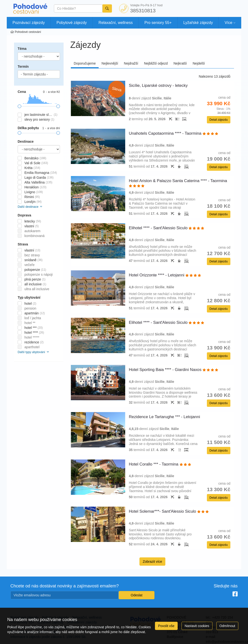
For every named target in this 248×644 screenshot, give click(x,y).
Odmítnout (227, 626)
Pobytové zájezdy (72, 23)
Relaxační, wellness (116, 23)
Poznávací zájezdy (29, 23)
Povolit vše (166, 626)
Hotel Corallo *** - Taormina (160, 464)
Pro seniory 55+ (158, 23)
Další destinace (30, 207)
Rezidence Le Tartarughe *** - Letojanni (165, 417)
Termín (23, 67)
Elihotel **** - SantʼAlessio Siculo (167, 228)
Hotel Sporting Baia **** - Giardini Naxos (174, 370)
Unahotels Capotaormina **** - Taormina (174, 133)
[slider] (19, 106)
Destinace (26, 141)
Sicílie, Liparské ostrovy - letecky (159, 85)
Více (228, 23)
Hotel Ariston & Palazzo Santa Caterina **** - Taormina (178, 183)
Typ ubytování (29, 297)
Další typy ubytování (34, 352)
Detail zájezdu (219, 120)
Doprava (24, 215)
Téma (22, 49)
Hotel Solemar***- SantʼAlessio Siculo (169, 511)
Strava (23, 244)
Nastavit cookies (197, 626)
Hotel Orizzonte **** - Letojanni (165, 275)
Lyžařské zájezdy (198, 23)
